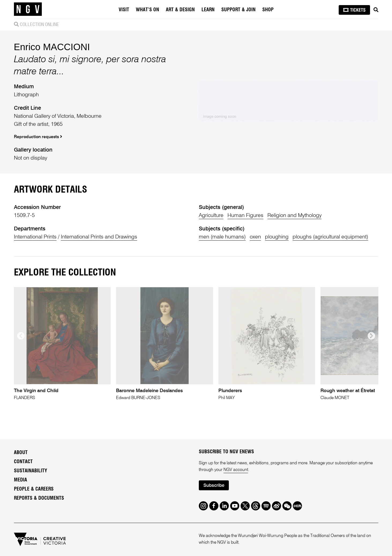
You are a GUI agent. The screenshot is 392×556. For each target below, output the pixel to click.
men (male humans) (222, 237)
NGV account (236, 470)
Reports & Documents (39, 498)
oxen (255, 237)
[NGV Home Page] (28, 9)
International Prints (35, 237)
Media (20, 480)
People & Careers (34, 489)
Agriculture (211, 216)
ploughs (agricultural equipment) (330, 237)
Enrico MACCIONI (52, 47)
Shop (268, 10)
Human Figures (245, 216)
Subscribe (214, 486)
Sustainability (31, 471)
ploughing (277, 237)
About (21, 453)
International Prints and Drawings (99, 237)
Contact (23, 462)
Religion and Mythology (294, 216)
